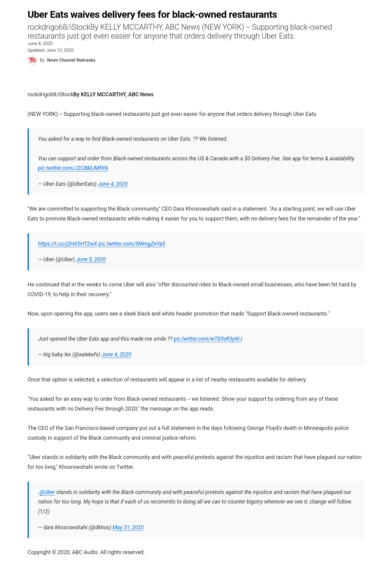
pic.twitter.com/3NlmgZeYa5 (132, 244)
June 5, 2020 (91, 259)
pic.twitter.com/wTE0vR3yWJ (208, 339)
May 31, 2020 (128, 527)
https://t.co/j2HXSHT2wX (68, 244)
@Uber (47, 492)
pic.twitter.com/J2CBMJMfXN (73, 168)
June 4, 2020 (113, 184)
